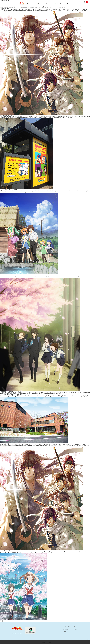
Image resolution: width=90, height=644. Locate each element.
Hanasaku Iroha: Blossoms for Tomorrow (10, 391)
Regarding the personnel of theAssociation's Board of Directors (17, 633)
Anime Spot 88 (65, 629)
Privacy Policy (76, 632)
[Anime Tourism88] (22, 3)
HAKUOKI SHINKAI (5, 8)
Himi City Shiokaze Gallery (7, 115)
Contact (68, 3)
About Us (75, 627)
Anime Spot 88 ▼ (41, 3)
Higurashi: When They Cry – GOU (8, 190)
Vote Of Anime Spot (49, 3)
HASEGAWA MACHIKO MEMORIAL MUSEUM (11, 395)
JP (84, 2)
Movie (57, 3)
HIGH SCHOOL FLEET (5, 551)
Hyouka (2, 275)
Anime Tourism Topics (30, 3)
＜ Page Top (88, 640)
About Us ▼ (62, 3)
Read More (64, 7)
